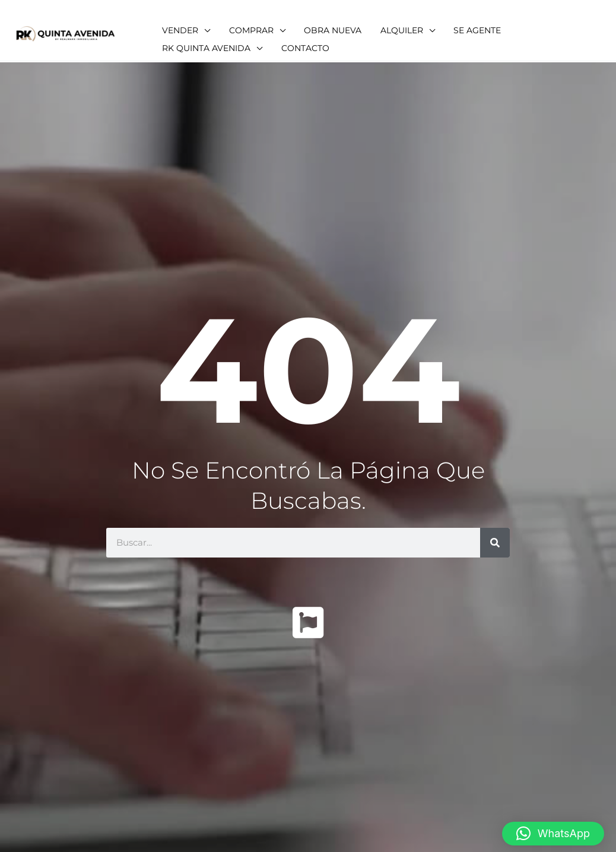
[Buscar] (495, 543)
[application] (230, 24)
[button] (553, 826)
